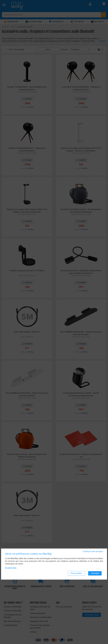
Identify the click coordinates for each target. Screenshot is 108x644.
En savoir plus (11, 568)
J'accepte (95, 573)
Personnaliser (76, 573)
